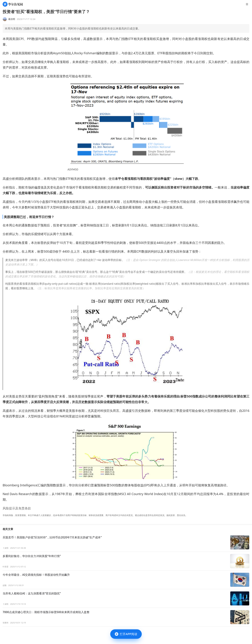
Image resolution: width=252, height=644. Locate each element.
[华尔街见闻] (13, 4)
